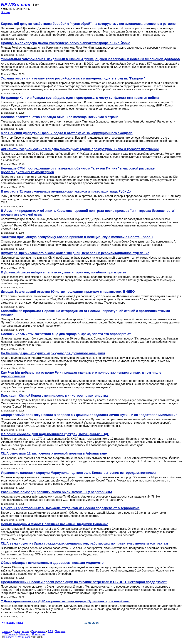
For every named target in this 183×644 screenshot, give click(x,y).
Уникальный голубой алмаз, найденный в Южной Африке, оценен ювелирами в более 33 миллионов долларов (90, 59)
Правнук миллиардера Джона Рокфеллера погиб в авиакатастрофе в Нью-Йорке (65, 43)
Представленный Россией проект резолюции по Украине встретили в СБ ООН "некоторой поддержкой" (84, 582)
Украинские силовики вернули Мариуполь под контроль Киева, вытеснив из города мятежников (78, 473)
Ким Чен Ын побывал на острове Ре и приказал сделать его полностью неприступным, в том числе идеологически (81, 374)
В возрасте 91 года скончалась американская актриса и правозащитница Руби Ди (66, 191)
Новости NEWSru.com (17, 637)
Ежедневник (39, 631)
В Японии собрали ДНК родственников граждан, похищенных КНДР (55, 434)
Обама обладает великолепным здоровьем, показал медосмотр (52, 563)
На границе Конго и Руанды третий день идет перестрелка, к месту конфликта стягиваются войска (80, 98)
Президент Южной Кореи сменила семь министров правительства (54, 396)
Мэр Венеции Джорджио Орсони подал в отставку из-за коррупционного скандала (67, 133)
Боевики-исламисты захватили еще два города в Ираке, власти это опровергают (66, 334)
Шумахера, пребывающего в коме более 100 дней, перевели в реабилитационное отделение (75, 253)
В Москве (24, 634)
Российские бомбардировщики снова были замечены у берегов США (57, 492)
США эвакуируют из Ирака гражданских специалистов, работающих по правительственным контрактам (84, 543)
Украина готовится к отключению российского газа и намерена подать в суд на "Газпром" (73, 78)
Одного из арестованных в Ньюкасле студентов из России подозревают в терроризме (70, 508)
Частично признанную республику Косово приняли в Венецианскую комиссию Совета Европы (77, 237)
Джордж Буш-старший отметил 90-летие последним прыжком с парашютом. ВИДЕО (68, 292)
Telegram (60, 631)
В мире (6, 12)
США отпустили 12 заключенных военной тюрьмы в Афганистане (54, 453)
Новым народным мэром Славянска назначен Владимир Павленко (55, 524)
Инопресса (39, 634)
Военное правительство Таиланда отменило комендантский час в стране (60, 117)
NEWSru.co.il (9, 634)
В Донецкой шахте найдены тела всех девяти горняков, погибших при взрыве (64, 272)
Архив (26, 631)
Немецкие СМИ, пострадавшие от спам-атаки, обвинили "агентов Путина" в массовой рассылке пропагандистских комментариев (78, 170)
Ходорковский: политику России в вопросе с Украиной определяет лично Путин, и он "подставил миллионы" (89, 415)
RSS (50, 631)
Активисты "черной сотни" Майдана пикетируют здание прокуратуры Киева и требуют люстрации (80, 149)
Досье (16, 631)
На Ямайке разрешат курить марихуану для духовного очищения (53, 353)
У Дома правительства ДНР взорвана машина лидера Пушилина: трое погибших (65, 601)
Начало (6, 631)
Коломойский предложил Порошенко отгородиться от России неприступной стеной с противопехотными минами (85, 313)
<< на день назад (13, 623)
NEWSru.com (16, 5)
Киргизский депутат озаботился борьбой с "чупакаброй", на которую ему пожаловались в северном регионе (88, 24)
